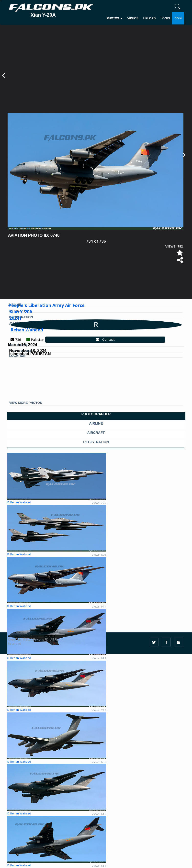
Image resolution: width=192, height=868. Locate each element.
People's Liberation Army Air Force (46, 305)
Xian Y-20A (21, 312)
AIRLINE (96, 423)
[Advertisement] (97, 279)
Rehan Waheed (27, 330)
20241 (15, 318)
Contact (105, 339)
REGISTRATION (96, 442)
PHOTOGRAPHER (96, 414)
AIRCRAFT (96, 433)
